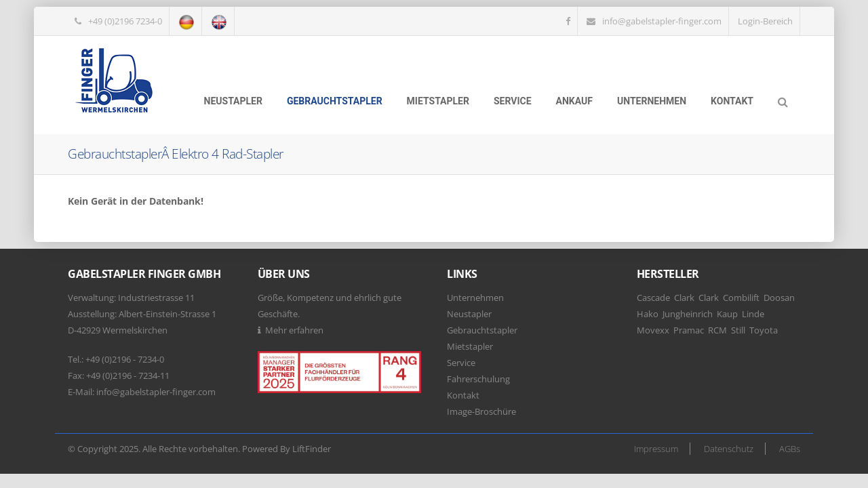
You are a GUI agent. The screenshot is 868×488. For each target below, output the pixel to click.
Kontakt (732, 101)
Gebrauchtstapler (335, 101)
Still (738, 330)
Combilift (741, 298)
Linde (753, 314)
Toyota (764, 330)
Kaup (727, 314)
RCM (717, 330)
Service (513, 101)
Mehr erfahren (294, 330)
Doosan (779, 298)
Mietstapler (438, 101)
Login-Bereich (765, 21)
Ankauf (574, 101)
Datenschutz (729, 449)
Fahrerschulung (478, 379)
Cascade (653, 298)
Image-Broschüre (481, 411)
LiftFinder (312, 449)
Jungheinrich (688, 314)
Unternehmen (652, 101)
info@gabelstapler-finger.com (662, 21)
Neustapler (233, 101)
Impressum (656, 449)
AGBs (790, 449)
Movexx (653, 330)
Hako (648, 314)
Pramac (689, 330)
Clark (684, 298)
